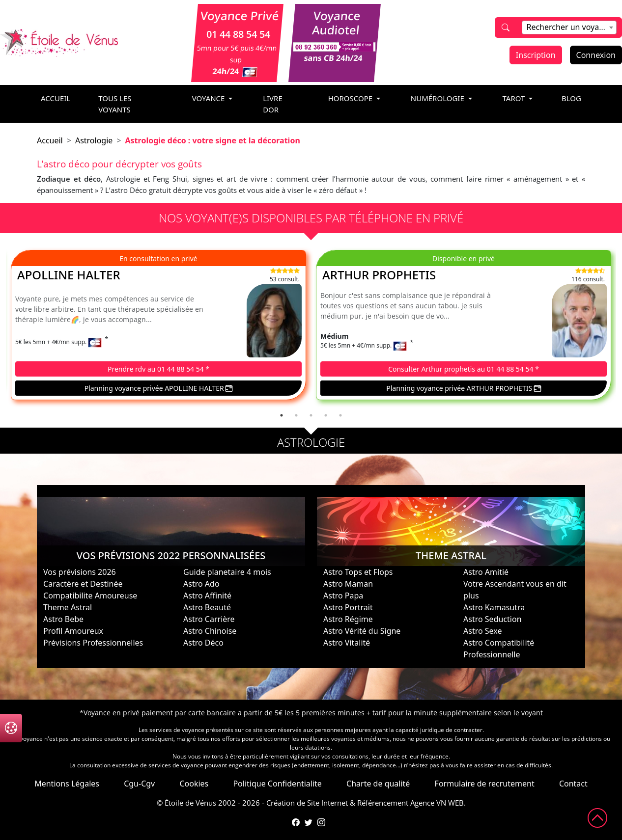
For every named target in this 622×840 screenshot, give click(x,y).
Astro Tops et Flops (358, 572)
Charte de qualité (378, 784)
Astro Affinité (207, 596)
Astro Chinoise (210, 631)
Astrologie (94, 140)
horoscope (351, 98)
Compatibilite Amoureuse (90, 596)
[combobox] (569, 27)
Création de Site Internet (307, 803)
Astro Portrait (348, 607)
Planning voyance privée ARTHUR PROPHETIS (464, 388)
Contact (573, 784)
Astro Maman (348, 584)
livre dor (273, 104)
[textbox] (569, 27)
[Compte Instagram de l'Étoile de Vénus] (321, 822)
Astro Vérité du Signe (362, 631)
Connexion (596, 55)
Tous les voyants (115, 104)
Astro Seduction (492, 619)
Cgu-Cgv (139, 784)
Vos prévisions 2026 (80, 572)
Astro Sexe (482, 631)
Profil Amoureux (73, 631)
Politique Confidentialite (277, 784)
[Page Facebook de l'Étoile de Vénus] (296, 822)
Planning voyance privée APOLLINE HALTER (159, 388)
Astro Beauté (207, 607)
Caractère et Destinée (83, 584)
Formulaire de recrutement (485, 784)
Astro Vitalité (347, 643)
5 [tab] (340, 415)
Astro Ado (201, 584)
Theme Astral (68, 607)
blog (571, 98)
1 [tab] (282, 415)
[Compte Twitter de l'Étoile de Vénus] (309, 822)
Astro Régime (348, 619)
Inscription (536, 55)
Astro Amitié (486, 572)
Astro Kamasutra (494, 607)
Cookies (194, 784)
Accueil (50, 140)
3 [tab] (311, 415)
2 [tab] (296, 415)
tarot (515, 98)
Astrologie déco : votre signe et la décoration (213, 140)
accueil (56, 98)
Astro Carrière (209, 619)
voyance (210, 98)
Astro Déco (203, 643)
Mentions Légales (67, 784)
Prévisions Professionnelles (93, 643)
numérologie (438, 98)
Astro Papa (343, 596)
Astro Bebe (63, 619)
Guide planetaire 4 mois (227, 572)
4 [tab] (326, 415)
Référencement (383, 803)
